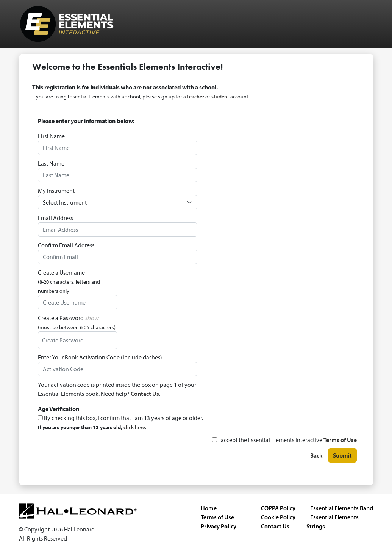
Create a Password (77, 322)
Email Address (55, 218)
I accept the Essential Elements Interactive (284, 440)
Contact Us (145, 394)
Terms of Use (340, 440)
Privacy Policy (219, 526)
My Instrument (56, 191)
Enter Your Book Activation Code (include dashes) (100, 357)
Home (209, 508)
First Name (51, 136)
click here (134, 427)
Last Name (51, 163)
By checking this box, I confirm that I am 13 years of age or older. (120, 422)
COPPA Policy (278, 508)
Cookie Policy (278, 517)
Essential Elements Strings (333, 522)
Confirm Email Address (66, 245)
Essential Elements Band (342, 508)
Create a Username (69, 281)
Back (316, 456)
